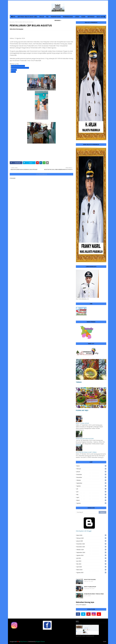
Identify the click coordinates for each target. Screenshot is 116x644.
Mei (91, 495)
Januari (91, 472)
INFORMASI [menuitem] (91, 17)
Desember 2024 (91, 544)
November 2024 (91, 547)
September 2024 (91, 552)
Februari (91, 469)
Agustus (91, 486)
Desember (91, 475)
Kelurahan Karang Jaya (17, 29)
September (91, 483)
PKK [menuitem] (47, 17)
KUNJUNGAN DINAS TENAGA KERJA (94, 594)
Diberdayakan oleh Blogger (89, 530)
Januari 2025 (91, 541)
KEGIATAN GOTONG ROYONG (85, 439)
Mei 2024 (91, 564)
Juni (91, 492)
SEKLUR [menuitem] (42, 17)
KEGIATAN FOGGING (90, 579)
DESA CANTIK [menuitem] (101, 17)
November (91, 477)
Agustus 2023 (91, 573)
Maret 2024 (91, 570)
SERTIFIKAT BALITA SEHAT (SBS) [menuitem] (27, 17)
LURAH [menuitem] (77, 17)
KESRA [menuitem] (83, 17)
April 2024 (91, 567)
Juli (91, 489)
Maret (91, 466)
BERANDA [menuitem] (58, 20)
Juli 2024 (91, 558)
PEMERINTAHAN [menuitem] (56, 17)
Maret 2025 (91, 535)
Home (105, 642)
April (91, 497)
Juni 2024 (91, 561)
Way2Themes (24, 642)
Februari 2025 (91, 538)
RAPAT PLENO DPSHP (82, 423)
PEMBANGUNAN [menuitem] (68, 17)
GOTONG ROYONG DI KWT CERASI (86, 452)
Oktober (91, 480)
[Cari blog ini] (87, 512)
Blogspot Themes (40, 642)
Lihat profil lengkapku (81, 605)
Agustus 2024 (91, 555)
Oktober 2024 (91, 550)
